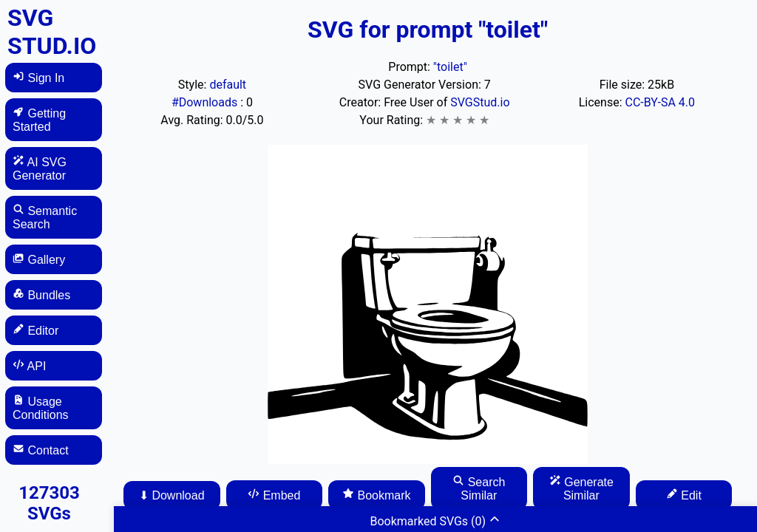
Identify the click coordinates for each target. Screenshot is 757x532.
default (228, 85)
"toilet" (450, 67)
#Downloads (206, 102)
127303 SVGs (49, 503)
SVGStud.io (480, 102)
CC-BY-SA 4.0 (661, 102)
